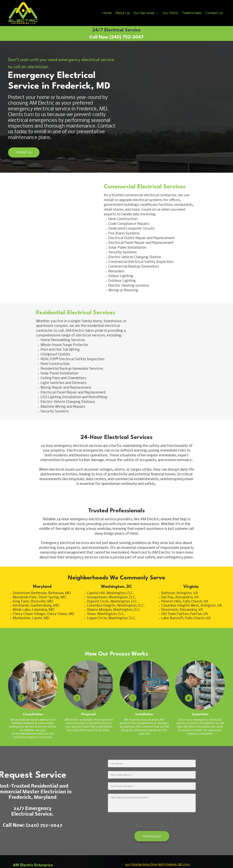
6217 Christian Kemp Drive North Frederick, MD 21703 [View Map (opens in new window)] (158, 865)
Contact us (24, 152)
